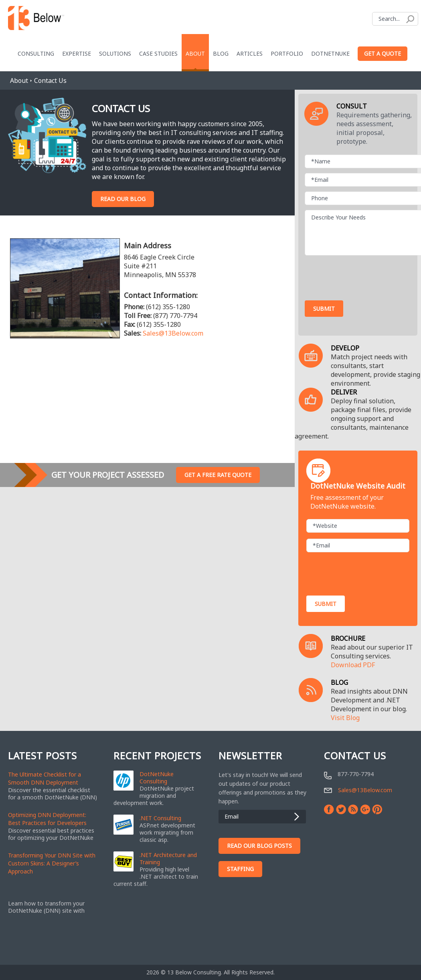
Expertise (77, 53)
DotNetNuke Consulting (157, 778)
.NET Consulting (160, 818)
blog (221, 53)
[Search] (395, 19)
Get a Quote (383, 53)
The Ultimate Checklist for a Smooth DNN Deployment (45, 778)
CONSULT (352, 106)
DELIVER (344, 392)
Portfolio (287, 53)
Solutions (115, 53)
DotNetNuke (330, 53)
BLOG (339, 682)
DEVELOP (345, 348)
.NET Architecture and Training (168, 859)
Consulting (36, 53)
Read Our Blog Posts (259, 846)
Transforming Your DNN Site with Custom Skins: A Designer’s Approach (52, 863)
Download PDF (353, 665)
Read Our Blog (123, 199)
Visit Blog (345, 718)
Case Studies (158, 53)
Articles (250, 53)
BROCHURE (348, 638)
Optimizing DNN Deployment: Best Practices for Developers (47, 819)
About (195, 53)
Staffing (240, 869)
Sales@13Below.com (173, 333)
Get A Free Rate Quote (218, 475)
